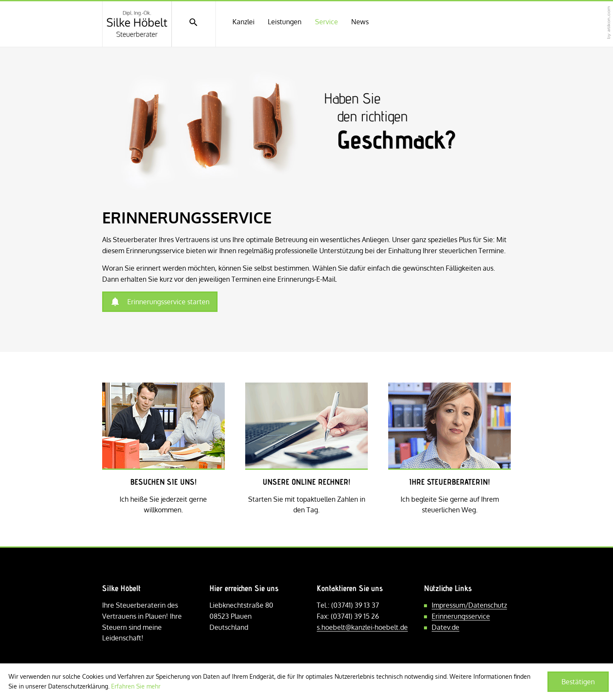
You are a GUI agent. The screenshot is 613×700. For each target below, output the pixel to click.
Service (327, 22)
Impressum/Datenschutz (469, 605)
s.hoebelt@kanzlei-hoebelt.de (362, 627)
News (360, 22)
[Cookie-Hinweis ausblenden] (578, 682)
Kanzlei (243, 22)
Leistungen (285, 22)
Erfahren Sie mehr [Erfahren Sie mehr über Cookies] (136, 686)
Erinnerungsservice (461, 616)
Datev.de (445, 627)
